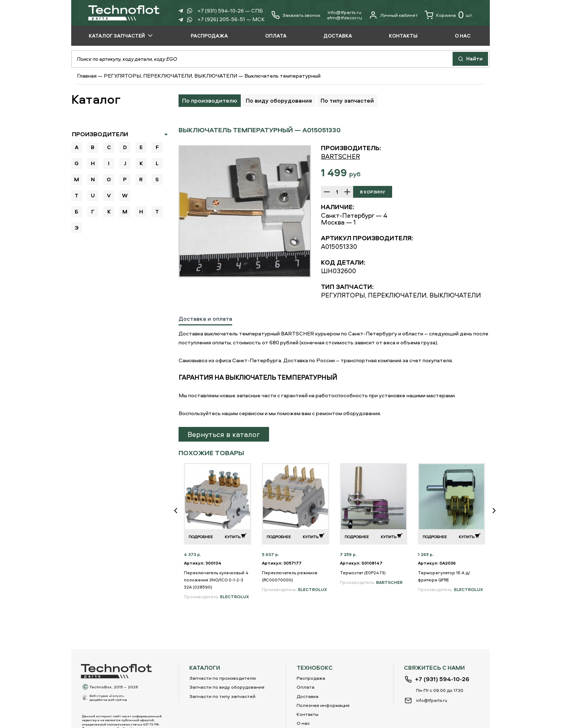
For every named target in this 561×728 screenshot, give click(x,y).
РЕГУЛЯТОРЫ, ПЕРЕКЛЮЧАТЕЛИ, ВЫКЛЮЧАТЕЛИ (170, 76)
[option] (245, 211)
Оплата (306, 687)
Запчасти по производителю (223, 678)
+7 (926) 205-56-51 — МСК (231, 19)
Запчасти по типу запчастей (222, 696)
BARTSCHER (340, 156)
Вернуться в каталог (224, 434)
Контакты (308, 714)
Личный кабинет (393, 15)
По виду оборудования (279, 100)
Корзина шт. (449, 15)
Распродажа (311, 678)
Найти (470, 58)
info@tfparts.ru (345, 12)
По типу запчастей (347, 100)
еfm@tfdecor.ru (345, 18)
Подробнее (201, 537)
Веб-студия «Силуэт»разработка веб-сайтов (108, 698)
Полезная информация (323, 705)
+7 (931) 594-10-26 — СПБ (230, 11)
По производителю (210, 100)
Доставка (308, 696)
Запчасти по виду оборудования (227, 687)
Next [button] (497, 515)
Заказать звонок (301, 15)
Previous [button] (179, 515)
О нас (303, 723)
